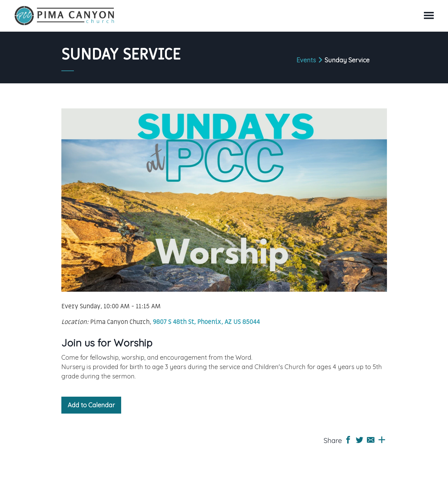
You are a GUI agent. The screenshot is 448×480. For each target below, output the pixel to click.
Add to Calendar (91, 405)
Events (306, 60)
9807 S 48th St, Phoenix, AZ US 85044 (206, 322)
